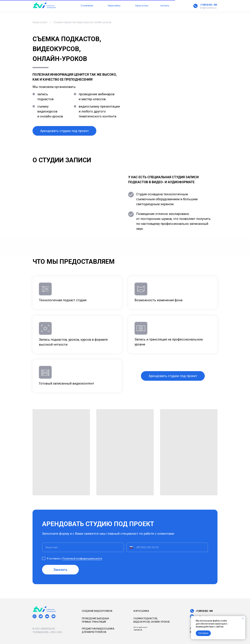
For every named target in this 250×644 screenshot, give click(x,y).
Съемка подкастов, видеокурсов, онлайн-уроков (82, 22)
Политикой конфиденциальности (83, 559)
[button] (64, 131)
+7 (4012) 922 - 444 (208, 5)
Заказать (61, 570)
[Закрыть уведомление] (243, 618)
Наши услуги (40, 22)
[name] (83, 547)
